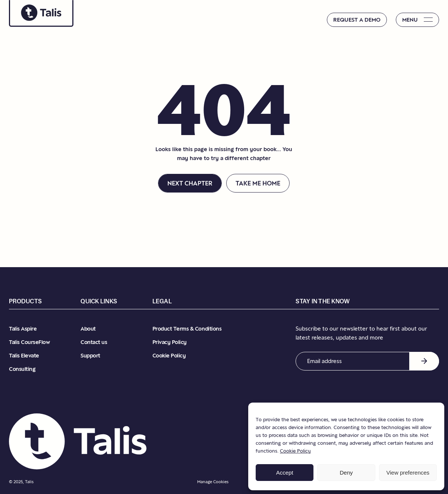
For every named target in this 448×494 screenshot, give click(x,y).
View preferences (408, 473)
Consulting (22, 369)
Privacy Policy (170, 342)
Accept (285, 473)
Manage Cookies (213, 482)
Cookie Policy (295, 451)
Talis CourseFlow (29, 342)
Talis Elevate (24, 355)
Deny (346, 473)
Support (90, 355)
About (88, 329)
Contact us (94, 342)
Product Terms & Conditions (187, 329)
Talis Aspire (23, 329)
